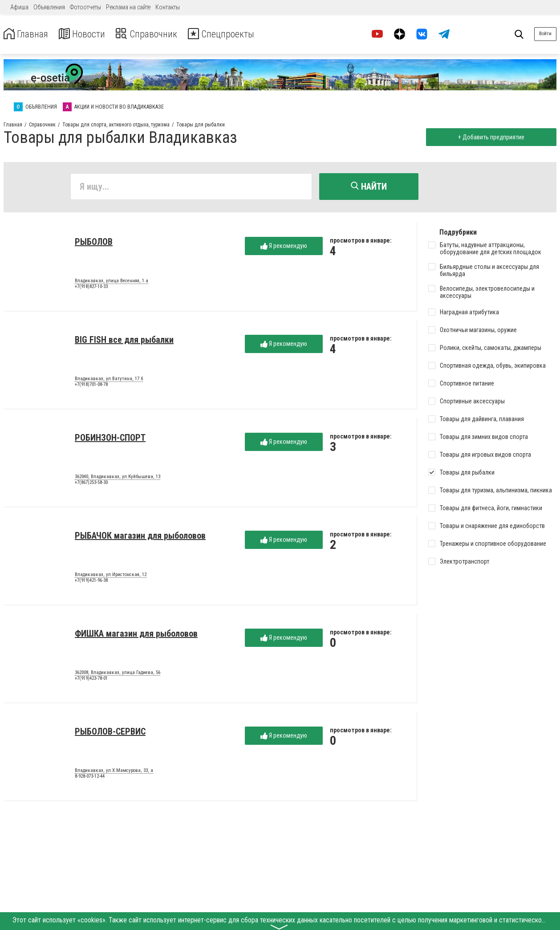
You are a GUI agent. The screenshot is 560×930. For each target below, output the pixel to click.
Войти (545, 34)
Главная (28, 34)
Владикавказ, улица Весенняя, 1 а (112, 282)
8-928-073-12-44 (90, 778)
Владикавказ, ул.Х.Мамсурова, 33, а (114, 772)
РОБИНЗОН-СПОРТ (110, 439)
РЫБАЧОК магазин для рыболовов (140, 537)
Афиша (19, 7)
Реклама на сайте (128, 7)
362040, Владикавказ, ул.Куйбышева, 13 (118, 478)
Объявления (49, 7)
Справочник (157, 34)
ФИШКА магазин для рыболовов (136, 635)
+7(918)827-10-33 (91, 288)
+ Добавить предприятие (489, 137)
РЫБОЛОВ (94, 243)
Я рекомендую (284, 247)
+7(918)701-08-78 (91, 386)
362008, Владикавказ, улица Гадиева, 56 (118, 674)
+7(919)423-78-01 (91, 680)
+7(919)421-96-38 (91, 582)
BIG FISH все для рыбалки (124, 341)
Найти (369, 187)
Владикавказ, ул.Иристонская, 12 (111, 576)
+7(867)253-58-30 (91, 484)
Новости (88, 34)
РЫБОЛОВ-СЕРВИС (110, 733)
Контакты (168, 7)
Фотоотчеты (85, 7)
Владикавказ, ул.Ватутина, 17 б (109, 380)
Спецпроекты (238, 34)
